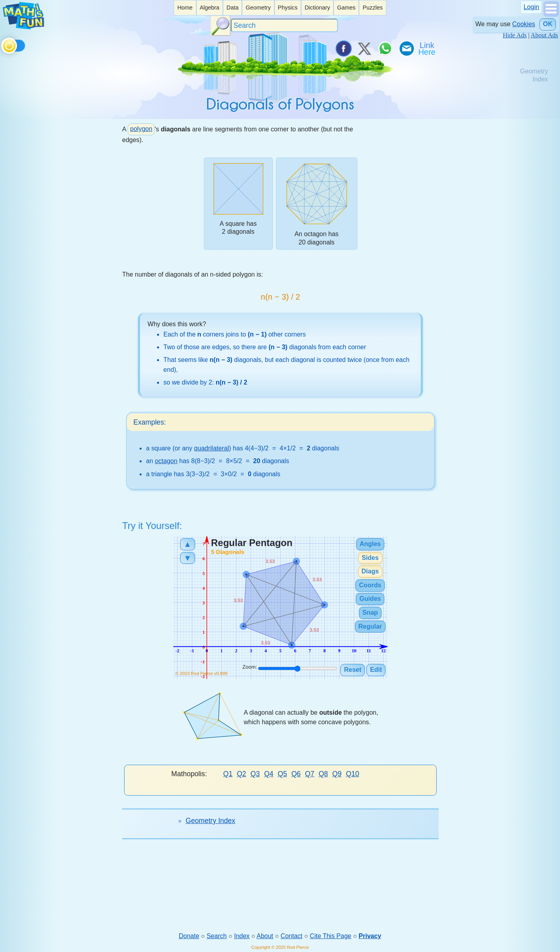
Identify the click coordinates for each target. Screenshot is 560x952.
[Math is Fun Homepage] (23, 27)
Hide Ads (515, 35)
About (265, 936)
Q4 (269, 774)
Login (531, 7)
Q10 (352, 774)
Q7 (310, 774)
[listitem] (185, 8)
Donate (189, 936)
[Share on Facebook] (343, 48)
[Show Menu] (551, 14)
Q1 (228, 774)
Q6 (296, 774)
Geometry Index (210, 821)
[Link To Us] (428, 48)
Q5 (282, 774)
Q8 (323, 774)
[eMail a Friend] (406, 48)
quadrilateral (211, 449)
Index (242, 936)
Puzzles (372, 8)
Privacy (370, 936)
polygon (141, 129)
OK (548, 24)
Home (185, 8)
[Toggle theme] (3, 44)
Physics (288, 8)
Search (217, 936)
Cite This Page (331, 936)
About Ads (544, 35)
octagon (166, 462)
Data (232, 8)
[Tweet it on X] (364, 48)
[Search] (284, 26)
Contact (291, 936)
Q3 (255, 774)
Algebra (209, 8)
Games (346, 8)
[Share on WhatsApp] (385, 48)
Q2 (241, 774)
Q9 (337, 774)
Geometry (258, 8)
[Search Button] (221, 26)
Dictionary (317, 8)
